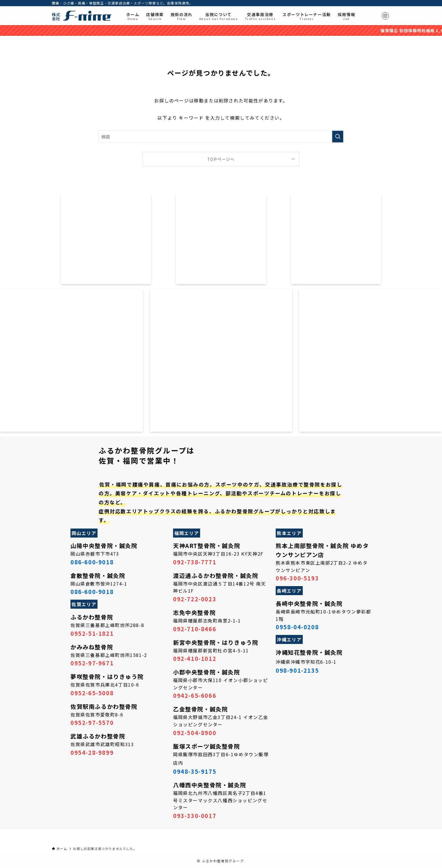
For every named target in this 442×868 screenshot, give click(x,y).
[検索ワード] (221, 137)
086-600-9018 (92, 562)
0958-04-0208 (297, 627)
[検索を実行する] (338, 137)
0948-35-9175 (195, 771)
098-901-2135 (297, 670)
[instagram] (385, 16)
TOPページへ (221, 159)
